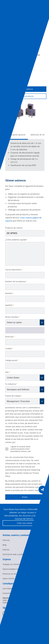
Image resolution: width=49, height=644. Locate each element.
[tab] (17, 135)
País (8, 372)
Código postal (12, 360)
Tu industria (11, 384)
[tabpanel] (25, 155)
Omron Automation (10, 22)
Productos (24, 22)
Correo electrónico (14, 270)
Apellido (10, 305)
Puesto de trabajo (14, 396)
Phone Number (13, 317)
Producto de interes (14, 228)
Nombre (10, 293)
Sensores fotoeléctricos (11, 25)
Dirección (10, 337)
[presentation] (5, 10)
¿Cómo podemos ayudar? (16, 240)
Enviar (16, 497)
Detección (35, 22)
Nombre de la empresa (16, 282)
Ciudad (9, 349)
